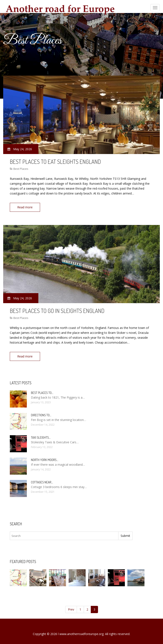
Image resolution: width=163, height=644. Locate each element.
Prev (71, 609)
